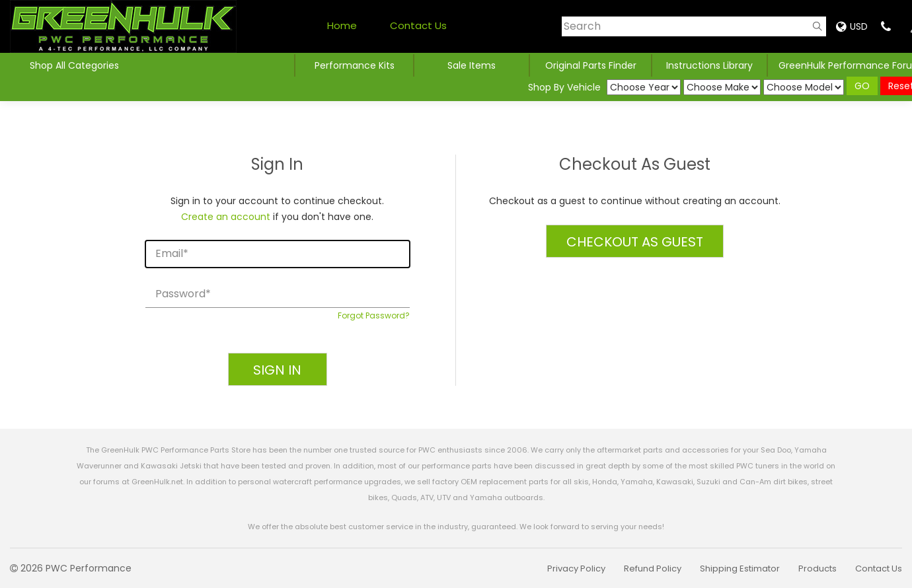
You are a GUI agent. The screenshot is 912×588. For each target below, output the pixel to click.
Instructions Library (709, 65)
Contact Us (418, 25)
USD (852, 26)
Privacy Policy (576, 569)
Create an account (226, 217)
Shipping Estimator (740, 569)
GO (862, 86)
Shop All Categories (74, 65)
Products (817, 569)
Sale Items (472, 65)
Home (342, 25)
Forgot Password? (374, 315)
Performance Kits (355, 65)
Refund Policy (653, 569)
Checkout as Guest (635, 242)
